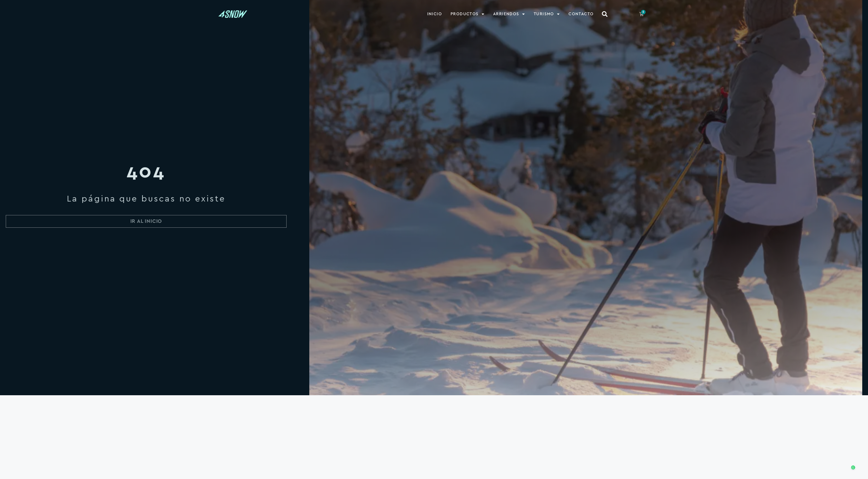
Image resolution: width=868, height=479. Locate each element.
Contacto (581, 14)
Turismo (547, 14)
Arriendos (509, 14)
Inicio (435, 14)
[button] (605, 14)
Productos (468, 14)
